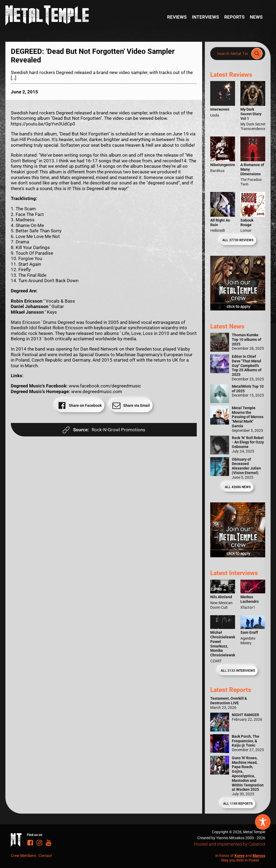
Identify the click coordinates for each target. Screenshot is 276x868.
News (256, 17)
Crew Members (23, 856)
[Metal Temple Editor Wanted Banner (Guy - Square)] (238, 556)
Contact (45, 856)
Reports (234, 17)
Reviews (177, 17)
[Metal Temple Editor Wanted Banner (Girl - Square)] (238, 309)
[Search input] (232, 54)
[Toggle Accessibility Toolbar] (263, 822)
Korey (239, 856)
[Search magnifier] (257, 54)
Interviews (205, 17)
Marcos (259, 856)
